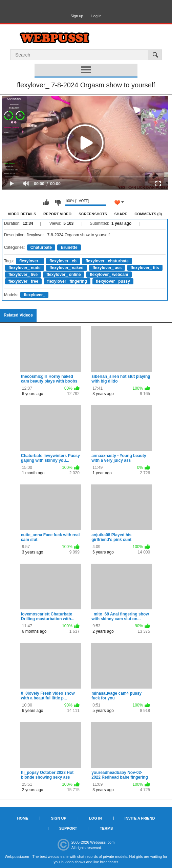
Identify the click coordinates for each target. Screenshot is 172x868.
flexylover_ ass (107, 268)
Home (23, 818)
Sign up (77, 16)
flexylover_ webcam (109, 275)
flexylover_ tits (145, 268)
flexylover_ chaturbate (107, 261)
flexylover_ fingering (67, 281)
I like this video (46, 202)
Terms (106, 828)
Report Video (57, 214)
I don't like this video (58, 202)
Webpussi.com (102, 842)
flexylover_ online (63, 275)
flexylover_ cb (63, 261)
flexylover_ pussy (113, 281)
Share (121, 214)
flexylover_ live (23, 275)
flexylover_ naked (67, 268)
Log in (96, 16)
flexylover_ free (23, 281)
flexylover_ (30, 261)
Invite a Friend (140, 818)
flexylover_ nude (25, 268)
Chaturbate (41, 247)
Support (68, 828)
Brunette (69, 247)
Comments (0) (148, 214)
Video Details (22, 214)
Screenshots (93, 214)
